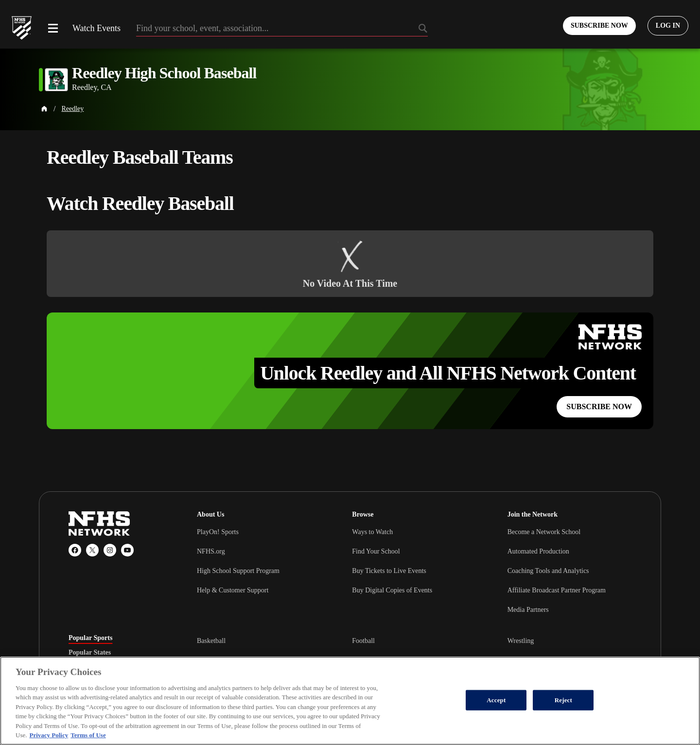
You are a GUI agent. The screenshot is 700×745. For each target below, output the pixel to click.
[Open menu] (53, 28)
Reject (563, 700)
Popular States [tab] (90, 653)
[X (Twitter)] (92, 550)
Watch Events (96, 28)
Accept (496, 700)
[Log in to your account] (668, 26)
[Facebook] (75, 550)
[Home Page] (44, 109)
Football (363, 641)
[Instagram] (110, 550)
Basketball (211, 641)
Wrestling (521, 641)
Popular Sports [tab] (90, 638)
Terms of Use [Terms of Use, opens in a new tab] (88, 735)
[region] (350, 701)
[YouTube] (127, 550)
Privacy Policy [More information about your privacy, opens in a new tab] (49, 735)
